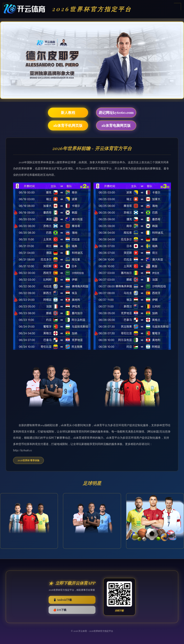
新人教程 (68, 112)
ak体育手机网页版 (68, 125)
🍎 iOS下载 (60, 610)
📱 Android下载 (62, 600)
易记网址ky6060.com (116, 112)
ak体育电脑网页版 (116, 125)
